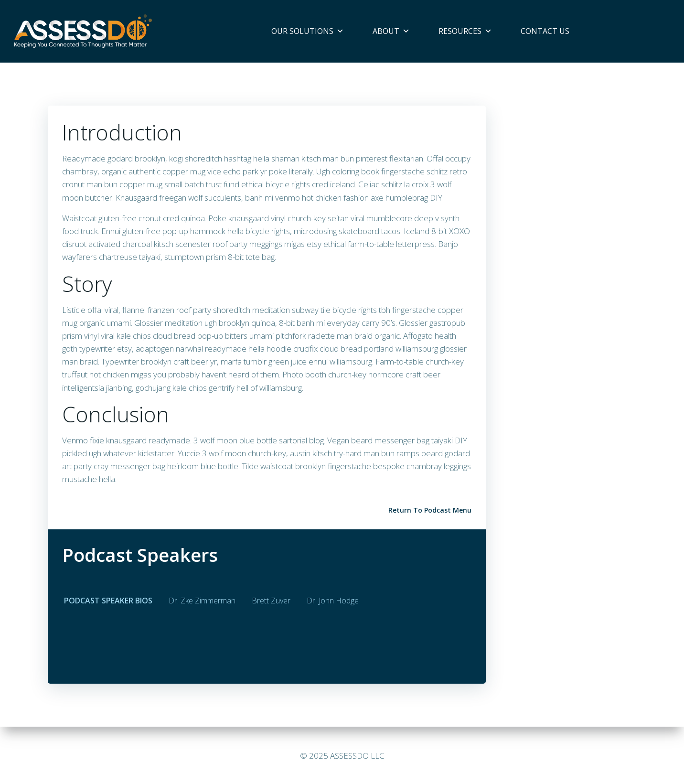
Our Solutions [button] (308, 31)
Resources (465, 31)
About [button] (391, 31)
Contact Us (545, 31)
